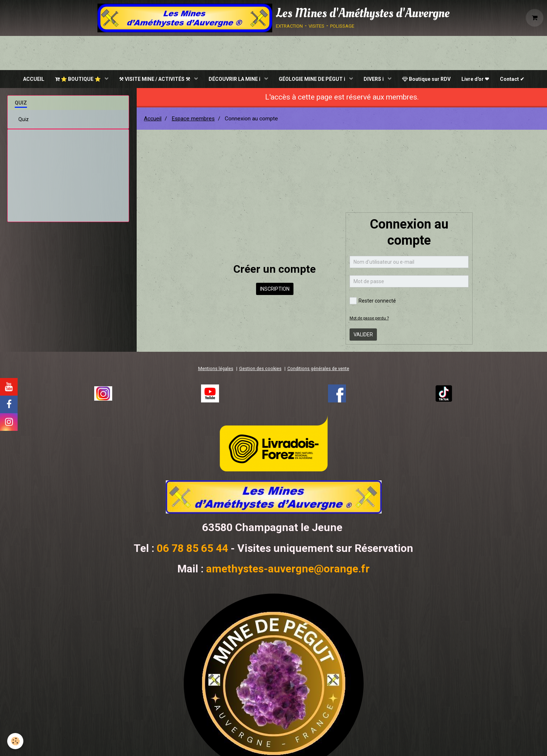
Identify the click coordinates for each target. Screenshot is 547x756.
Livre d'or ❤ (475, 79)
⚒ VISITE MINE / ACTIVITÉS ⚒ (155, 79)
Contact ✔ (512, 79)
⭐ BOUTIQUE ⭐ (78, 79)
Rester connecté (373, 301)
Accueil (153, 119)
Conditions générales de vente (318, 368)
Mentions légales (216, 368)
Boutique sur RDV (426, 79)
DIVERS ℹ (374, 79)
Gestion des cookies (260, 368)
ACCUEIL (34, 79)
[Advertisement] (68, 173)
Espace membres (193, 119)
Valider (363, 335)
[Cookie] (15, 741)
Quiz (24, 119)
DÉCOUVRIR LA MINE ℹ (235, 79)
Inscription (275, 289)
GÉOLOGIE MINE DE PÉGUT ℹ (313, 79)
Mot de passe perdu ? (369, 318)
